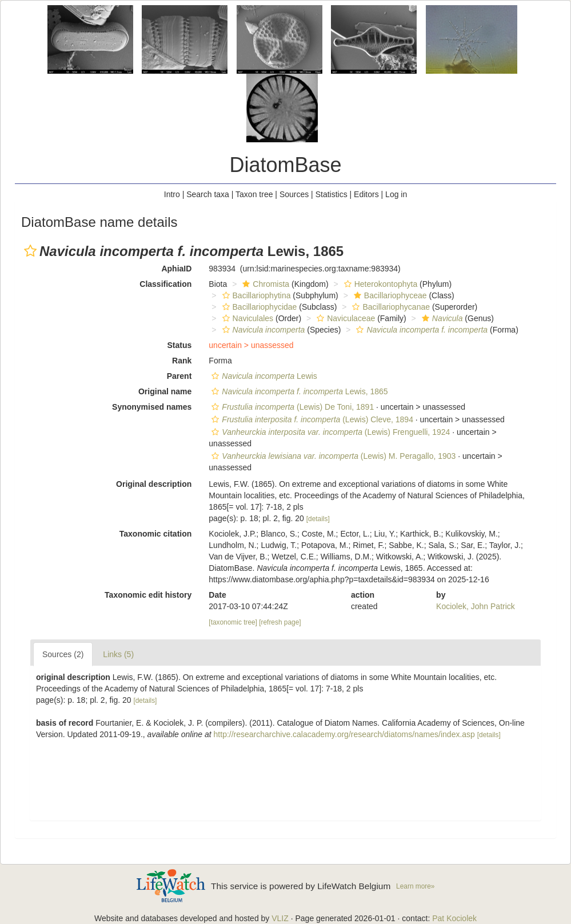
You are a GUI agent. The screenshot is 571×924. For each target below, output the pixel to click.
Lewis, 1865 (298, 391)
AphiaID (176, 269)
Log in (396, 194)
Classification (165, 284)
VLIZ (280, 918)
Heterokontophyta (380, 284)
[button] (30, 251)
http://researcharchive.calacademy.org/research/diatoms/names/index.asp (344, 734)
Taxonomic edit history (148, 595)
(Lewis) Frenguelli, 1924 (329, 432)
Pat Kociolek (454, 918)
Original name (165, 391)
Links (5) (118, 654)
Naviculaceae (344, 318)
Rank (182, 361)
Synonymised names (152, 407)
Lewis (263, 376)
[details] (318, 519)
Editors (366, 194)
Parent (179, 376)
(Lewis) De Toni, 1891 (291, 407)
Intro (172, 194)
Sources (294, 194)
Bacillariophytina (255, 295)
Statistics (332, 194)
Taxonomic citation (156, 534)
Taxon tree (254, 194)
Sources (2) (63, 654)
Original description (154, 484)
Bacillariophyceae (389, 295)
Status (180, 345)
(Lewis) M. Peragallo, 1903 (332, 456)
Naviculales (247, 318)
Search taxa (208, 194)
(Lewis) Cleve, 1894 (311, 419)
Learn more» (415, 886)
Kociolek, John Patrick (476, 606)
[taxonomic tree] (233, 622)
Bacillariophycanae (390, 307)
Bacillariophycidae (258, 307)
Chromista (264, 284)
